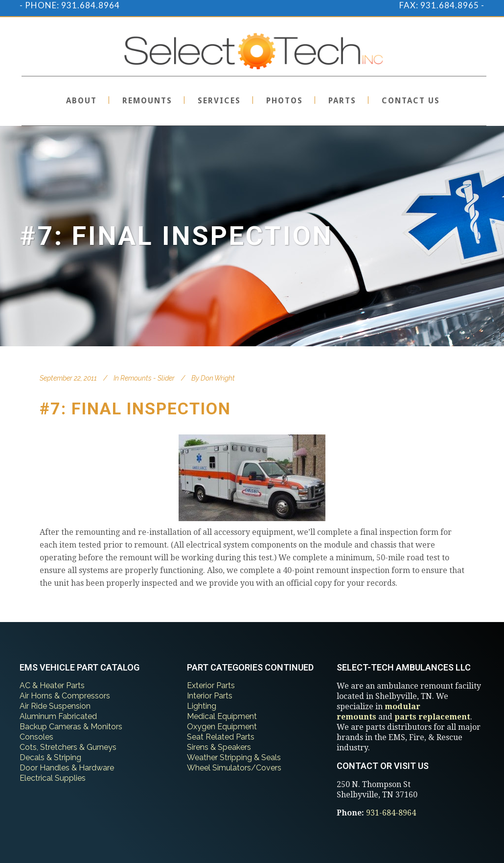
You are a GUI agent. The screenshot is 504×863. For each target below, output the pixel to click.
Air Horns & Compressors (65, 696)
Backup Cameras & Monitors (71, 727)
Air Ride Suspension (55, 706)
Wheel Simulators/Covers (234, 768)
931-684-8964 (391, 813)
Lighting (202, 706)
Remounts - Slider (148, 378)
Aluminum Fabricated (58, 716)
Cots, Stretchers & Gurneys (68, 747)
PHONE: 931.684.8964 (72, 5)
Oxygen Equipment (222, 727)
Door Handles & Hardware (67, 768)
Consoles (36, 737)
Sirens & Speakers (219, 747)
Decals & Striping (50, 757)
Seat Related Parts (221, 737)
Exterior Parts (211, 685)
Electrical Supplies (53, 778)
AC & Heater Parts (52, 685)
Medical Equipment (222, 716)
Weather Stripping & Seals (234, 757)
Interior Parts (210, 696)
